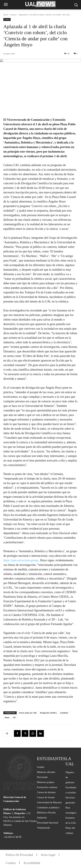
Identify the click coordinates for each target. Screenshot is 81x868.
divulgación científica (48, 713)
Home (7, 717)
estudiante (64, 713)
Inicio (6, 15)
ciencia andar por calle (28, 713)
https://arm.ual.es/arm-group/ (21, 560)
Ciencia (13, 15)
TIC (14, 717)
